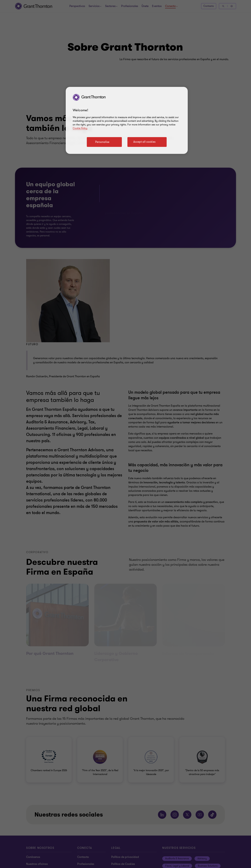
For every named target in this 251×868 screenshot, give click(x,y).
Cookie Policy (80, 128)
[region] (127, 120)
